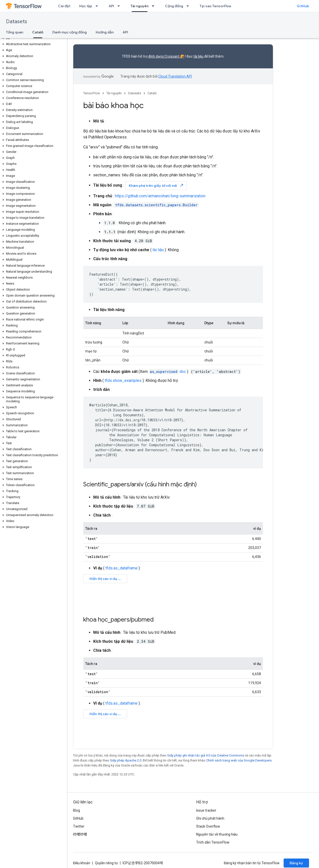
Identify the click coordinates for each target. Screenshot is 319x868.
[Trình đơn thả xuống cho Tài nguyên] (155, 6)
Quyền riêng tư (106, 863)
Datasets (17, 22)
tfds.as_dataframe (121, 568)
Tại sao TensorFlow (216, 6)
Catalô (152, 93)
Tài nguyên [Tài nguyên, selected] (140, 6)
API (111, 6)
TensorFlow (92, 93)
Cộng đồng (174, 6)
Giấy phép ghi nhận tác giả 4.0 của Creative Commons (206, 755)
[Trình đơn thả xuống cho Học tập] (98, 6)
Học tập (86, 6)
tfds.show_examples (123, 380)
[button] (33, 38)
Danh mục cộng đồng (70, 32)
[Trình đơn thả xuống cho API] (120, 6)
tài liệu (198, 56)
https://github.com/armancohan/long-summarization (160, 196)
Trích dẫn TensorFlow (213, 842)
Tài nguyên (114, 93)
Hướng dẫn (105, 32)
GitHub (303, 6)
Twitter (79, 826)
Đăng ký (296, 863)
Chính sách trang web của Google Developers (239, 760)
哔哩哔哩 (80, 834)
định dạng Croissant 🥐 (166, 56)
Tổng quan (15, 32)
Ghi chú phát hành (210, 818)
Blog (77, 810)
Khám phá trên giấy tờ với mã (156, 185)
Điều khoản (82, 863)
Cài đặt (64, 6)
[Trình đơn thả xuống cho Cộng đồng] (189, 6)
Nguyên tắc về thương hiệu (217, 834)
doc (167, 372)
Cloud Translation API (175, 76)
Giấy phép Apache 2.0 (126, 760)
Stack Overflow (208, 826)
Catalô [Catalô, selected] (38, 32)
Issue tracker (206, 810)
